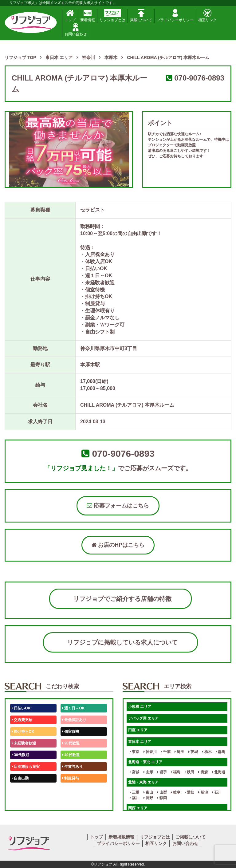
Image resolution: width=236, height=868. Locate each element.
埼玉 (179, 752)
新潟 (203, 792)
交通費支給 (22, 720)
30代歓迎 (20, 755)
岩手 (162, 772)
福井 (134, 798)
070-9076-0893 (199, 78)
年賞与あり (72, 767)
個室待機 (71, 732)
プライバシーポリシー (175, 16)
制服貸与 (71, 778)
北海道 (219, 772)
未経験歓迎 (72, 790)
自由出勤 (20, 778)
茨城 (193, 752)
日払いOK (21, 708)
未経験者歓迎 (24, 743)
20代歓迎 (71, 743)
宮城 (134, 772)
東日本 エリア (140, 742)
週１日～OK (73, 708)
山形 (148, 772)
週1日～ (70, 802)
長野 (148, 798)
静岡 (162, 798)
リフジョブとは (112, 16)
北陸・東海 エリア (143, 782)
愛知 (189, 792)
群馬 (220, 752)
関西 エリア (138, 808)
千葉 (165, 752)
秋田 (189, 772)
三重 (134, 792)
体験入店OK (23, 802)
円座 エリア (138, 730)
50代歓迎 (20, 790)
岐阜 (176, 792)
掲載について (141, 16)
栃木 (207, 752)
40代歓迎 (71, 755)
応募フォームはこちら (118, 506)
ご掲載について (191, 837)
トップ (70, 16)
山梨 (162, 792)
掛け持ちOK (23, 732)
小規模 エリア (140, 707)
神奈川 (150, 752)
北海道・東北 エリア (145, 762)
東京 (134, 752)
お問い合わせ (76, 30)
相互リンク (207, 16)
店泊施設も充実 (26, 767)
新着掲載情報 (121, 837)
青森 (203, 772)
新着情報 (88, 16)
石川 (217, 792)
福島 (176, 772)
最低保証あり (74, 720)
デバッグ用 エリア (143, 718)
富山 (148, 792)
